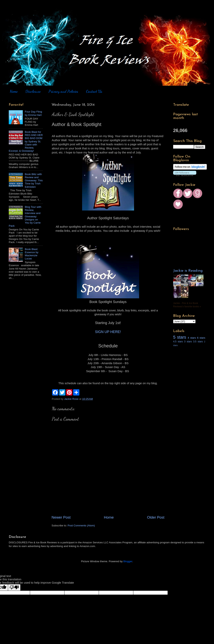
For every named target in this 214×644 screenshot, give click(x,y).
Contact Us (94, 91)
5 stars (180, 337)
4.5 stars (178, 342)
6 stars (201, 338)
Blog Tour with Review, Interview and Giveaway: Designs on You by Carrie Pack (25, 216)
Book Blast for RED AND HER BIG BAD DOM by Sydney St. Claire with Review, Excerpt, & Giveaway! (26, 141)
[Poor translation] (14, 587)
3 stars (188, 342)
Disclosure (33, 91)
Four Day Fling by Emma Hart (33, 113)
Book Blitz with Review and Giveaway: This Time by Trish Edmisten (34, 181)
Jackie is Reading (188, 271)
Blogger (128, 561)
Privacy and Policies (63, 91)
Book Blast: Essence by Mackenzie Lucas (32, 254)
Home (14, 91)
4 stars (192, 338)
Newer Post (61, 517)
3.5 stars (198, 342)
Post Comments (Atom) (81, 526)
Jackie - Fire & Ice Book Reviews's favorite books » (187, 305)
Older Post (156, 517)
